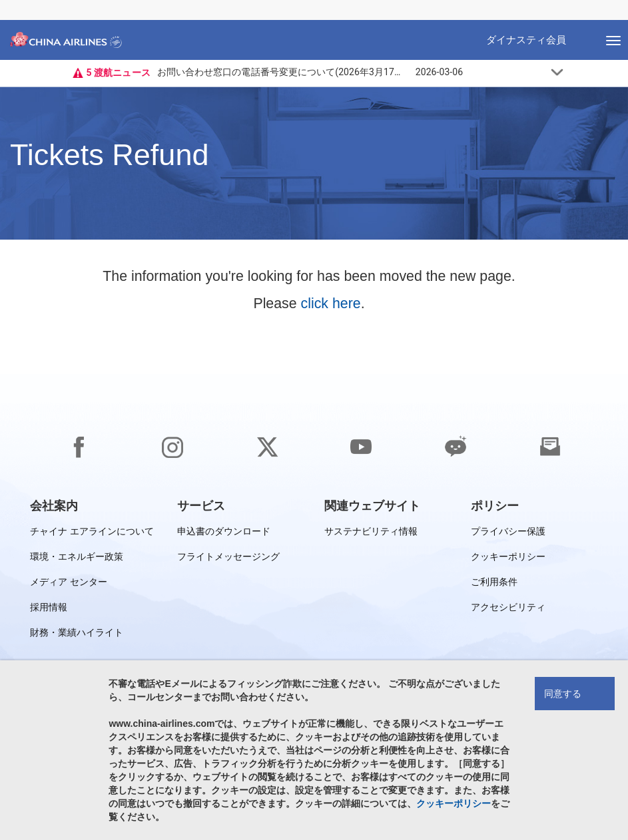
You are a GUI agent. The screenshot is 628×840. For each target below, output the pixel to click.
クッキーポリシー (508, 559)
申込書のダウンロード (224, 533)
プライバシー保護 (508, 533)
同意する (563, 694)
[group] (54, 506)
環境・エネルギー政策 (77, 559)
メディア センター (69, 584)
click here (331, 304)
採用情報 (49, 609)
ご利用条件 (494, 584)
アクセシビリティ (508, 609)
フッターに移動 (10, 0)
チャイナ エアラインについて (92, 533)
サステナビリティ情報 (371, 533)
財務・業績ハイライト (77, 635)
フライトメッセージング (228, 559)
